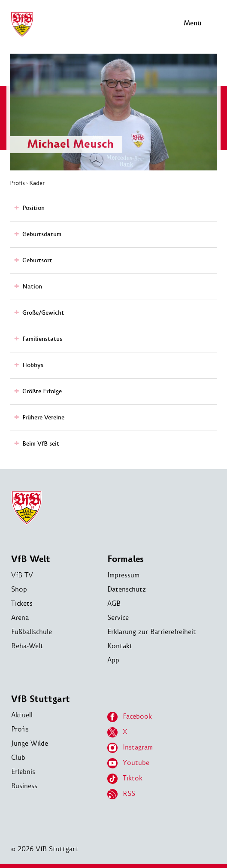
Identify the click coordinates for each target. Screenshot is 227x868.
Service (118, 618)
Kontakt (120, 646)
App (113, 660)
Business (24, 786)
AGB (114, 603)
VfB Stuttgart (41, 699)
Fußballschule (32, 632)
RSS (121, 794)
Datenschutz (127, 589)
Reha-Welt (27, 646)
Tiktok (125, 779)
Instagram (130, 748)
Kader (37, 183)
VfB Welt (31, 559)
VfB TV (22, 575)
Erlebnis (23, 772)
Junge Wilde (30, 743)
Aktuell (22, 715)
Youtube (128, 763)
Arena (20, 618)
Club (18, 757)
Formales (126, 559)
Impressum (123, 575)
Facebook (130, 717)
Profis (17, 183)
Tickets (22, 603)
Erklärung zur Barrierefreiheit (152, 632)
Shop (19, 589)
